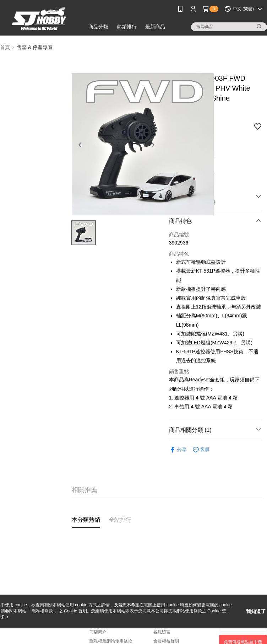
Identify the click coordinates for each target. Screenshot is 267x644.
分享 (178, 450)
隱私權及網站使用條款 (111, 641)
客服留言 (162, 632)
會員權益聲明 (166, 641)
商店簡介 (98, 632)
